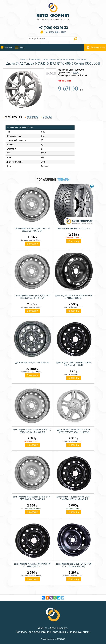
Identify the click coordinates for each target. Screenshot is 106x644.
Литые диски (81, 59)
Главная (23, 59)
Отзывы (47, 117)
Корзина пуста (98, 47)
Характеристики (14, 117)
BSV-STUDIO (61, 639)
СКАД (76, 73)
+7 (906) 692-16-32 (53, 28)
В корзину (32, 244)
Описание (33, 117)
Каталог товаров (35, 59)
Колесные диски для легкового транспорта (58, 59)
